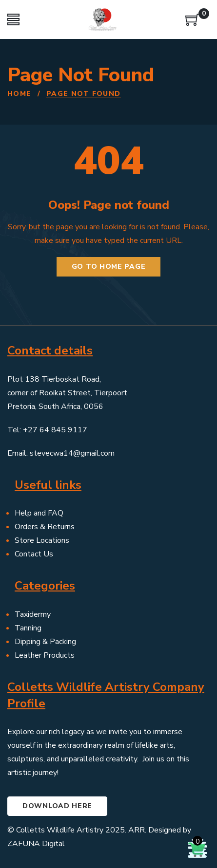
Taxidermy (33, 614)
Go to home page (109, 267)
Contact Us (34, 554)
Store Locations (42, 540)
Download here (57, 806)
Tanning (28, 628)
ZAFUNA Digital (36, 844)
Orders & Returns (45, 527)
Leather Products (45, 655)
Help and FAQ (39, 513)
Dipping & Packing (45, 642)
